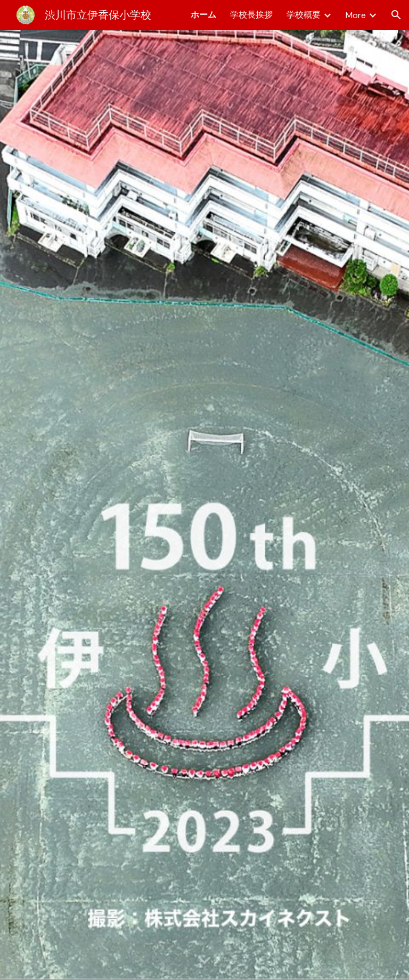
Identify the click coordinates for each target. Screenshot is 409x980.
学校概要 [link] (304, 15)
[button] (396, 15)
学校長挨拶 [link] (251, 15)
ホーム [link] (203, 15)
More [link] (356, 15)
